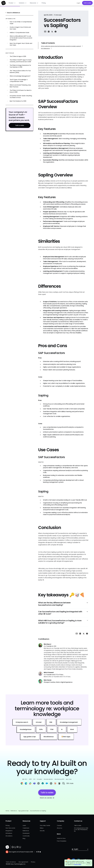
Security (42, 831)
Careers (59, 825)
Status (42, 828)
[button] (12, 3)
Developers (26, 833)
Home (7, 811)
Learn (24, 825)
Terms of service (11, 862)
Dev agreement (23, 862)
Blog (24, 838)
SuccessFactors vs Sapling (38, 811)
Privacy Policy (78, 864)
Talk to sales (87, 3)
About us (59, 828)
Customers (26, 828)
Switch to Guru (61, 838)
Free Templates (62, 841)
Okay (88, 863)
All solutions (9, 836)
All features (9, 833)
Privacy (33, 862)
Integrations (9, 831)
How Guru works (10, 828)
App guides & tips (23, 811)
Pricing (44, 3)
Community (26, 836)
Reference (14, 811)
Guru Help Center (45, 825)
